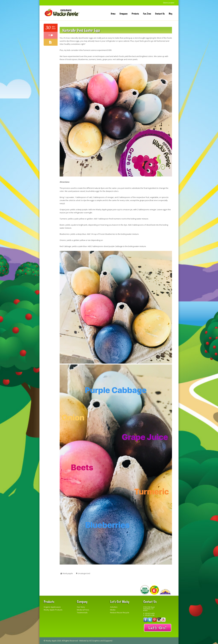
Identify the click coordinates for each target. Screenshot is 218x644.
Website (83, 641)
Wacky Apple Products (53, 610)
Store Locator (169, 3)
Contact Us (160, 14)
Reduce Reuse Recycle (120, 613)
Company (124, 14)
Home (113, 14)
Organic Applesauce (52, 607)
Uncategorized (84, 573)
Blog (171, 14)
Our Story (81, 607)
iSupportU (108, 641)
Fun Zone (147, 14)
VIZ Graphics (94, 641)
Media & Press (83, 610)
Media (113, 610)
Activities (114, 607)
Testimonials (82, 613)
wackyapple (68, 573)
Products (135, 14)
